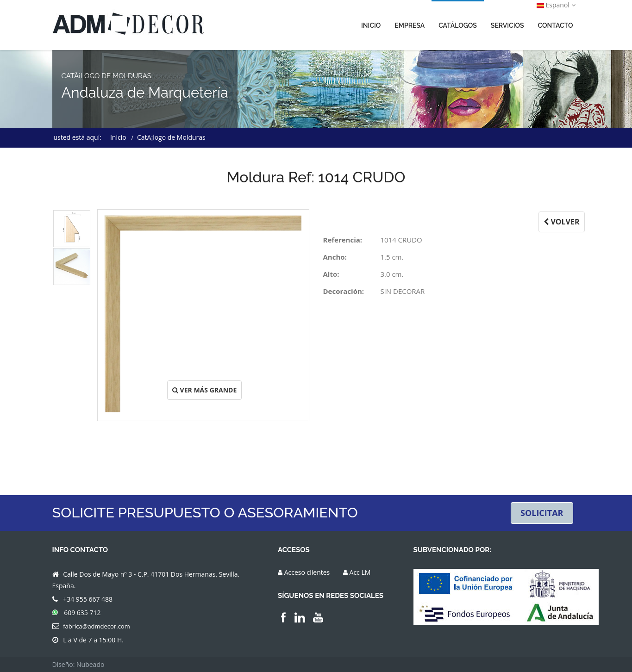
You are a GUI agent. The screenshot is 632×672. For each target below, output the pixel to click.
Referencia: (343, 240)
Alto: (331, 274)
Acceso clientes (307, 572)
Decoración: (344, 291)
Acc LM (360, 572)
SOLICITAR (542, 513)
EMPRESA (410, 25)
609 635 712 (82, 613)
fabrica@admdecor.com (97, 626)
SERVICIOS (507, 25)
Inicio (118, 137)
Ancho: (335, 257)
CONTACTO (556, 25)
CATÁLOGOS (458, 25)
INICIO (371, 25)
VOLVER (561, 222)
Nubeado (90, 664)
